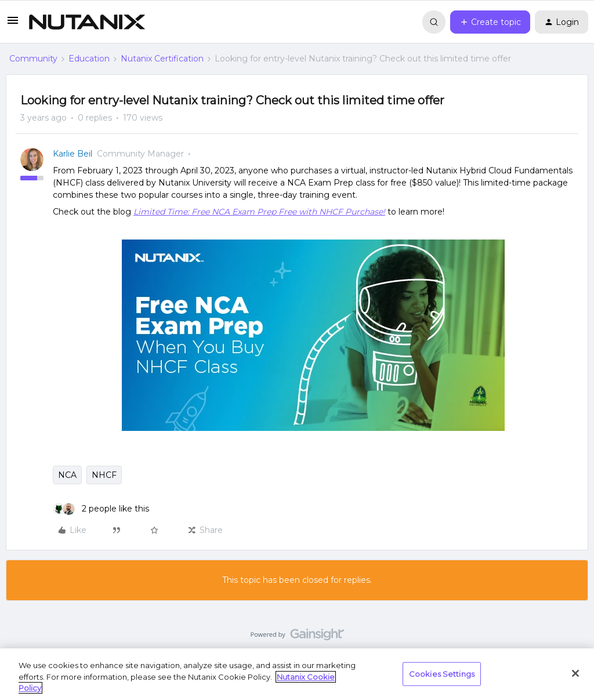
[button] (13, 24)
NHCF (104, 475)
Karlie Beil (73, 154)
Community (33, 59)
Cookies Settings (442, 673)
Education (89, 59)
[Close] (575, 673)
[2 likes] (101, 509)
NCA (67, 475)
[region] (297, 674)
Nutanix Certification (162, 59)
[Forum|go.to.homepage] (87, 22)
